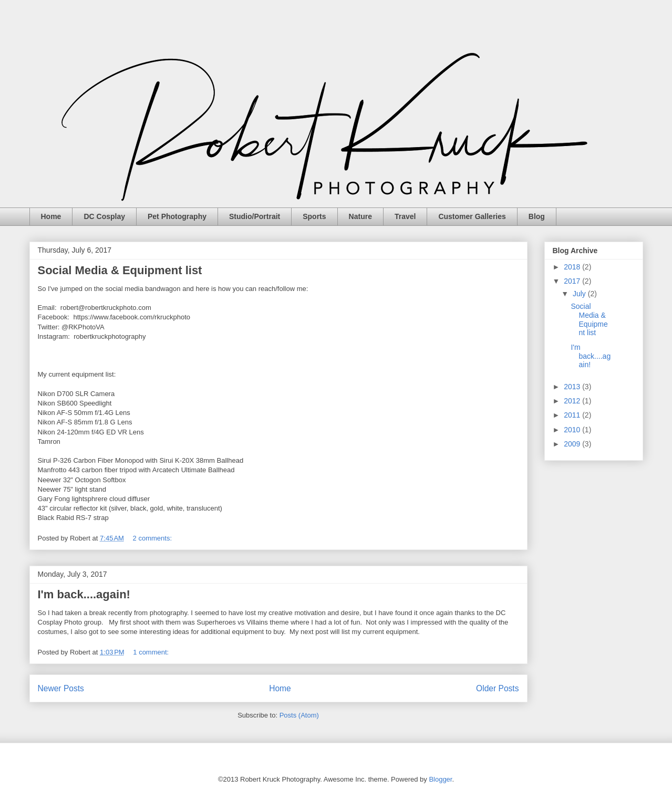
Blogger (440, 779)
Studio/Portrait (255, 216)
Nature (360, 216)
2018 (573, 267)
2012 (573, 401)
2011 (573, 415)
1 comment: (152, 652)
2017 (573, 281)
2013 (573, 387)
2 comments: (153, 538)
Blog (537, 216)
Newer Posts (61, 688)
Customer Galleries (472, 216)
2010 (573, 430)
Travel (405, 216)
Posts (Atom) (299, 715)
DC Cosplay (104, 216)
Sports (314, 216)
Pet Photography (177, 216)
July (580, 294)
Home (51, 216)
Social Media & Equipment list (120, 270)
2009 (573, 444)
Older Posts (497, 688)
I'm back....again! (84, 594)
